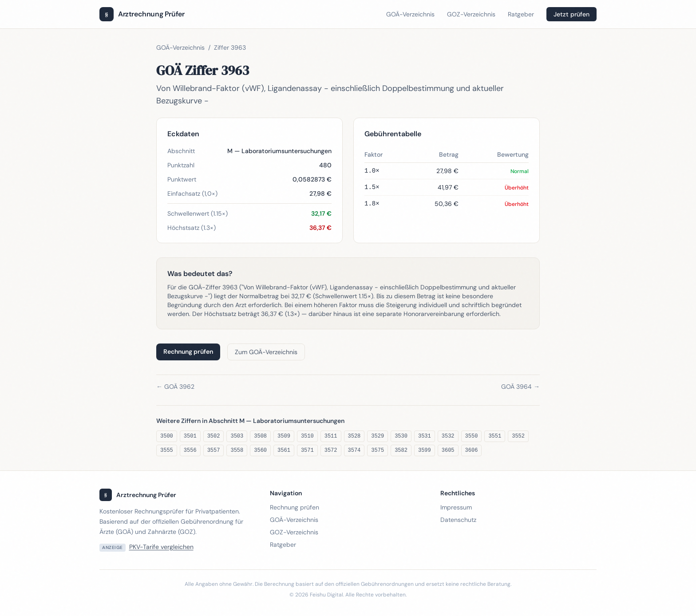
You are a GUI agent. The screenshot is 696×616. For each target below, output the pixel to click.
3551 (495, 436)
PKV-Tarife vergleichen (161, 547)
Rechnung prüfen (188, 351)
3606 (472, 450)
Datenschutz (458, 520)
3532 (448, 436)
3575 (378, 450)
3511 (331, 436)
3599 (425, 450)
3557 (214, 450)
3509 (284, 436)
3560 (260, 450)
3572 (331, 450)
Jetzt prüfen (571, 14)
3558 (237, 450)
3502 (214, 436)
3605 (448, 450)
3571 (307, 450)
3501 (190, 436)
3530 (401, 436)
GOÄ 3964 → (520, 387)
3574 (354, 450)
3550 (472, 436)
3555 (167, 450)
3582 (401, 450)
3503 (237, 436)
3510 (307, 436)
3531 (425, 436)
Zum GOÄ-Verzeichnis (266, 352)
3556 (190, 450)
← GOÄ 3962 (175, 387)
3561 (284, 450)
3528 (354, 436)
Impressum (456, 507)
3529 (378, 436)
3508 (260, 436)
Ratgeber (521, 14)
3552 (518, 436)
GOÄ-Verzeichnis (410, 14)
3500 (167, 436)
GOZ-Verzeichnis (471, 14)
